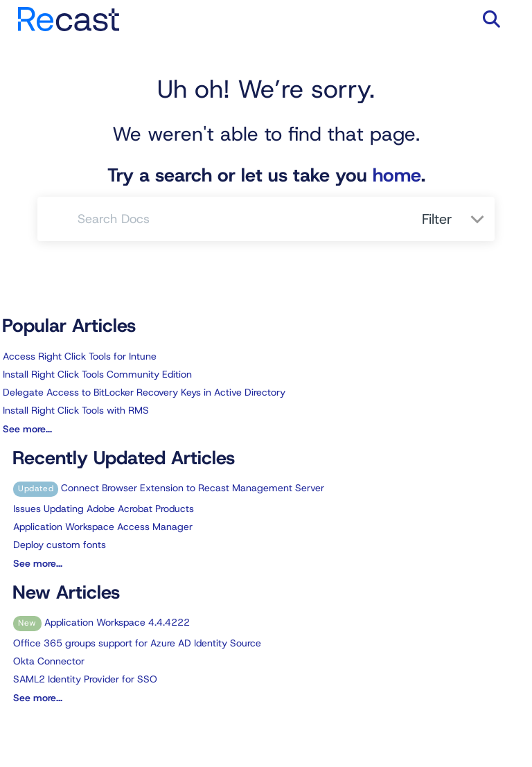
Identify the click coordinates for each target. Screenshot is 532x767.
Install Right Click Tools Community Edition (97, 374)
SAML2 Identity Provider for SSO (85, 679)
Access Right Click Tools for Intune (80, 356)
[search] (242, 219)
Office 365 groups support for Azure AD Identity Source (137, 643)
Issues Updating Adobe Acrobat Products (104, 509)
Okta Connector (49, 661)
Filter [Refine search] (439, 219)
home (397, 175)
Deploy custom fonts (60, 545)
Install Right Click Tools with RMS (76, 410)
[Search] (58, 219)
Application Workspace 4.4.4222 (101, 622)
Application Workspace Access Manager (103, 527)
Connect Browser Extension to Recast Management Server (169, 488)
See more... (27, 429)
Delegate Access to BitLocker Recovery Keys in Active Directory (144, 392)
